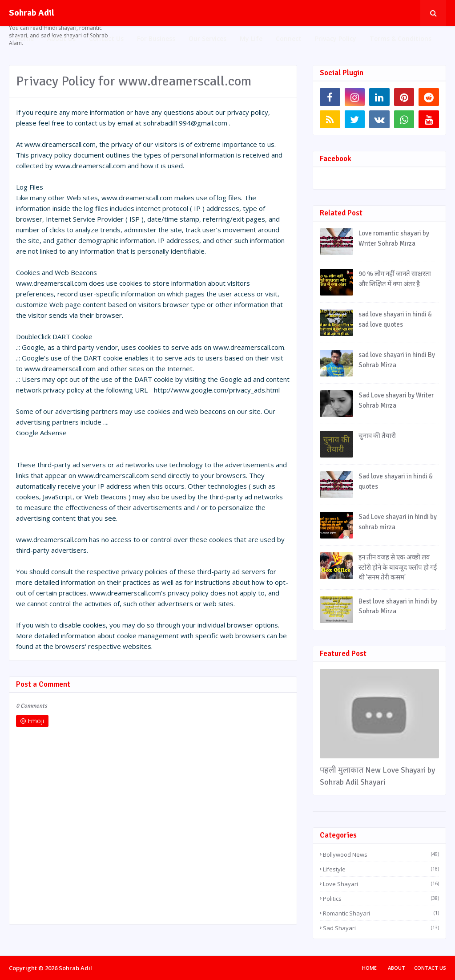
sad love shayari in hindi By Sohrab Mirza (397, 360)
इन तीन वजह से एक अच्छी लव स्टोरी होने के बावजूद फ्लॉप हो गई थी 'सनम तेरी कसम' (398, 567)
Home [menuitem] (25, 38)
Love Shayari (381, 884)
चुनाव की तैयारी (377, 436)
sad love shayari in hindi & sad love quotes (395, 319)
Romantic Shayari (381, 913)
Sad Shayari (381, 928)
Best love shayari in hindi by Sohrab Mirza (398, 606)
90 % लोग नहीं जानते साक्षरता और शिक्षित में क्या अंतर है (395, 279)
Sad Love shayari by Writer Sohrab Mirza (396, 400)
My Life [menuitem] (251, 38)
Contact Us (430, 968)
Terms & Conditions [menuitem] (401, 38)
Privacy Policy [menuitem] (336, 38)
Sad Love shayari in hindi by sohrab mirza (398, 522)
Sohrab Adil (32, 13)
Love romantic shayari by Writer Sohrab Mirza (394, 238)
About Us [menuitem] (61, 38)
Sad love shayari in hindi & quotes (396, 481)
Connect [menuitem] (289, 38)
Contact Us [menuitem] (106, 38)
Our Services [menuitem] (207, 38)
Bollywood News (381, 854)
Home (369, 968)
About (397, 968)
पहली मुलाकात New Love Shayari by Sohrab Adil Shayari (377, 776)
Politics (381, 899)
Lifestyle (381, 869)
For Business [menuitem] (156, 38)
